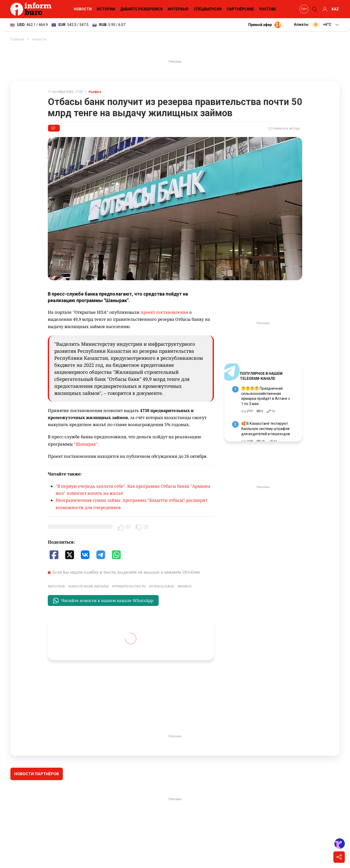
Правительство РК (130, 586)
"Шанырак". (87, 444)
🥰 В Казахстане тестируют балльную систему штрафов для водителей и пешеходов (266, 429)
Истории (106, 9)
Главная (17, 39)
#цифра (95, 92)
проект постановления (165, 312)
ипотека (57, 586)
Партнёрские (240, 9)
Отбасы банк (163, 586)
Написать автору (284, 129)
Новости (83, 9)
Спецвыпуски (208, 9)
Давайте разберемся (141, 9)
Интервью (178, 9)
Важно (186, 586)
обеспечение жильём (89, 586)
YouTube (268, 9)
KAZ (335, 9)
